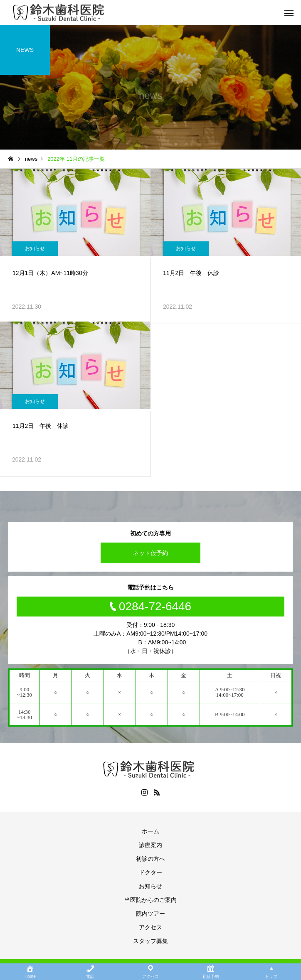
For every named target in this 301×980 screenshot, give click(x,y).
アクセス (150, 927)
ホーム (150, 831)
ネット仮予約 (150, 553)
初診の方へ (150, 859)
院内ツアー (150, 914)
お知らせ (35, 248)
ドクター (150, 872)
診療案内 (150, 845)
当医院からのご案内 (150, 900)
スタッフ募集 (150, 941)
